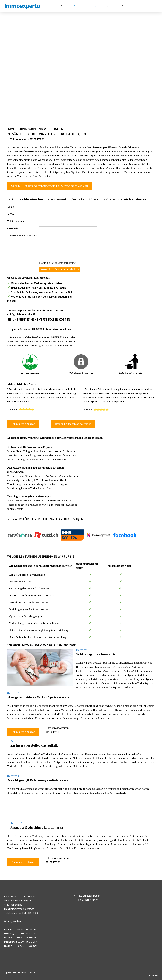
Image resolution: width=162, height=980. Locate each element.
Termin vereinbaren (23, 424)
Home (47, 6)
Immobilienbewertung (86, 6)
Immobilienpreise (62, 6)
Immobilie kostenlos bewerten (73, 424)
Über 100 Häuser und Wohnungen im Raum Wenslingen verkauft (50, 186)
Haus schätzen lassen (88, 896)
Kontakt (137, 6)
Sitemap (31, 972)
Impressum (9, 972)
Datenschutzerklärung (63, 263)
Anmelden (153, 975)
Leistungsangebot (109, 6)
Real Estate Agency (87, 900)
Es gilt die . (58, 263)
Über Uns (125, 6)
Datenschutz (21, 972)
